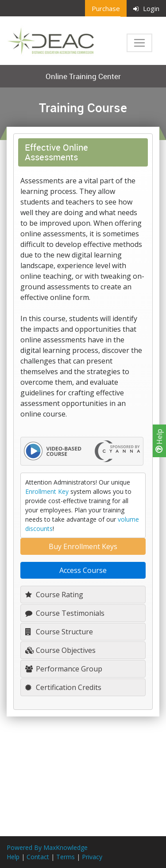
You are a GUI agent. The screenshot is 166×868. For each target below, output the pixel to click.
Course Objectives (60, 650)
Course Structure (59, 632)
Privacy (92, 857)
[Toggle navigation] (139, 43)
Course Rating (54, 595)
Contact (38, 857)
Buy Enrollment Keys (83, 546)
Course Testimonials (65, 613)
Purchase (106, 8)
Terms (66, 857)
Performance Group (64, 669)
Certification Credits (63, 687)
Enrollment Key (47, 491)
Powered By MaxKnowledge (47, 847)
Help (159, 441)
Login (146, 8)
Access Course (83, 570)
